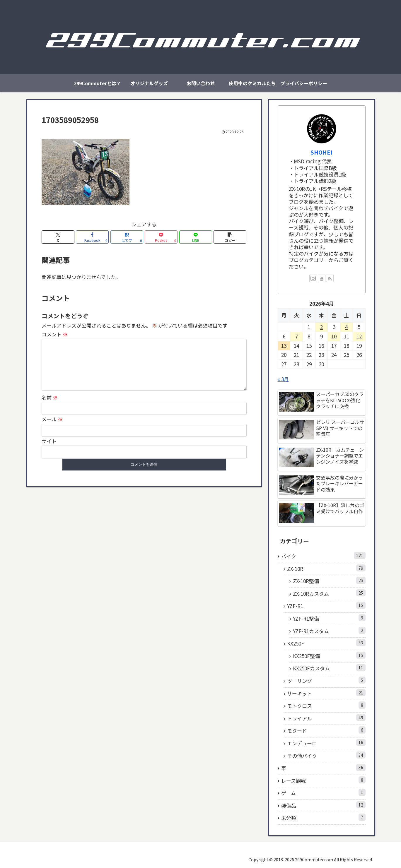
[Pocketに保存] (161, 237)
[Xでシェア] (58, 237)
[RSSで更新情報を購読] (330, 278)
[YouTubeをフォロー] (322, 278)
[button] (230, 237)
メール (52, 428)
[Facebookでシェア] (92, 237)
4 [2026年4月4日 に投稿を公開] (346, 327)
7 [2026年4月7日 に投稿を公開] (297, 336)
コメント (55, 334)
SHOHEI (321, 152)
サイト (49, 450)
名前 (50, 407)
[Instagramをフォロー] (313, 278)
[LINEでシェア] (196, 237)
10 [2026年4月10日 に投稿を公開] (334, 336)
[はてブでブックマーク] (127, 237)
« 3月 (283, 379)
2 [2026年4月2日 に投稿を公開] (321, 327)
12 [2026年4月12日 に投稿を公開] (359, 336)
